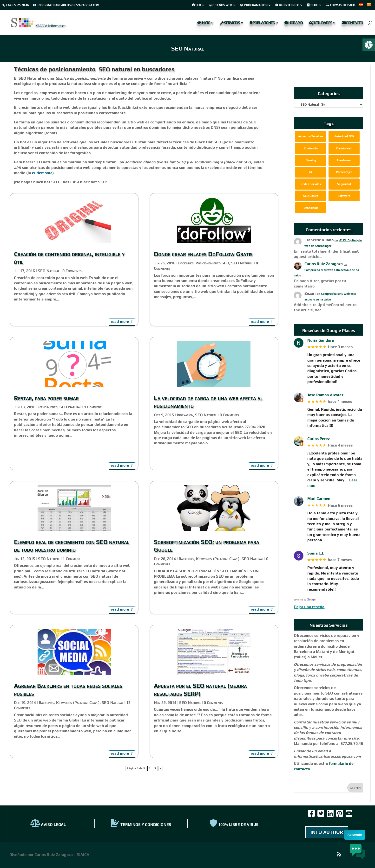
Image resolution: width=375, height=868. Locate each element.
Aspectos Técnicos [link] (311, 136)
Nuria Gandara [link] (321, 340)
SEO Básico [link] (311, 196)
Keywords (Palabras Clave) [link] (78, 703)
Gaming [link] (311, 160)
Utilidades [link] (321, 23)
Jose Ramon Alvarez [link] (325, 395)
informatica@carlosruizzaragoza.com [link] (69, 5)
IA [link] (311, 172)
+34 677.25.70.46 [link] (17, 5)
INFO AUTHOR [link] (327, 832)
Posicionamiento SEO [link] (212, 263)
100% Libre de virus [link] (234, 825)
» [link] (161, 768)
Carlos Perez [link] (319, 439)
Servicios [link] (230, 23)
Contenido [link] (311, 148)
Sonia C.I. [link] (316, 553)
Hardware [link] (344, 160)
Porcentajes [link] (344, 172)
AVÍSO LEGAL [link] (48, 825)
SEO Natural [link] (49, 271)
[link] (369, 45)
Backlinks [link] (46, 703)
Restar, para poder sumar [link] (46, 398)
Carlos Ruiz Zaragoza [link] (324, 264)
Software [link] (344, 196)
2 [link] (155, 768)
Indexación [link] (185, 415)
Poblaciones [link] (262, 23)
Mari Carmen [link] (319, 499)
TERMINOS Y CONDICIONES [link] (141, 825)
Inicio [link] (204, 23)
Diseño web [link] (344, 148)
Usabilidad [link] (311, 208)
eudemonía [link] (42, 173)
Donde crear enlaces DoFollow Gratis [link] (203, 254)
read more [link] (120, 322)
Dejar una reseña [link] (309, 607)
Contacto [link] (352, 23)
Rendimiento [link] (48, 407)
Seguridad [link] (344, 184)
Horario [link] (294, 23)
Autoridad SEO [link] (344, 136)
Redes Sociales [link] (311, 184)
